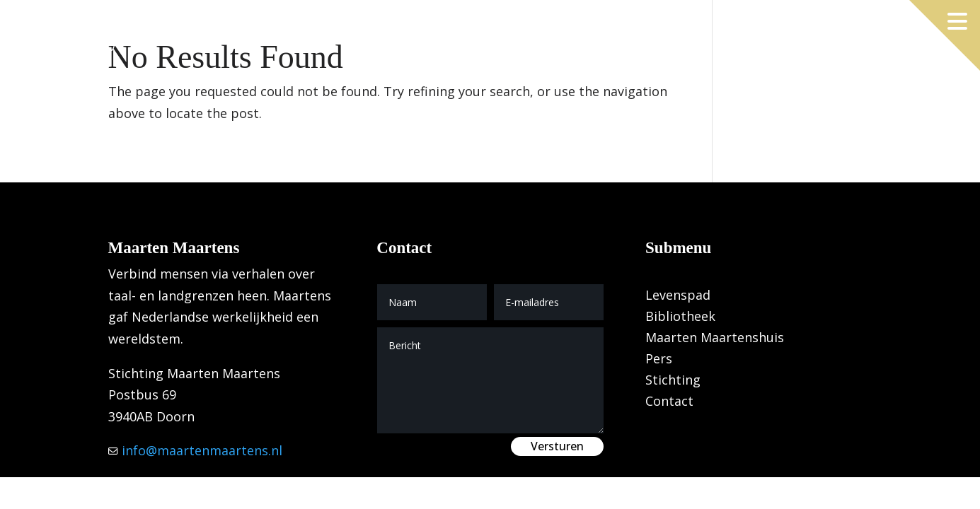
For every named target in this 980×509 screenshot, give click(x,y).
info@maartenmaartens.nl (200, 450)
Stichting (673, 381)
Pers (659, 360)
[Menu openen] (957, 21)
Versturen (557, 446)
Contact (669, 403)
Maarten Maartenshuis (715, 339)
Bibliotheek (680, 318)
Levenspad (678, 297)
